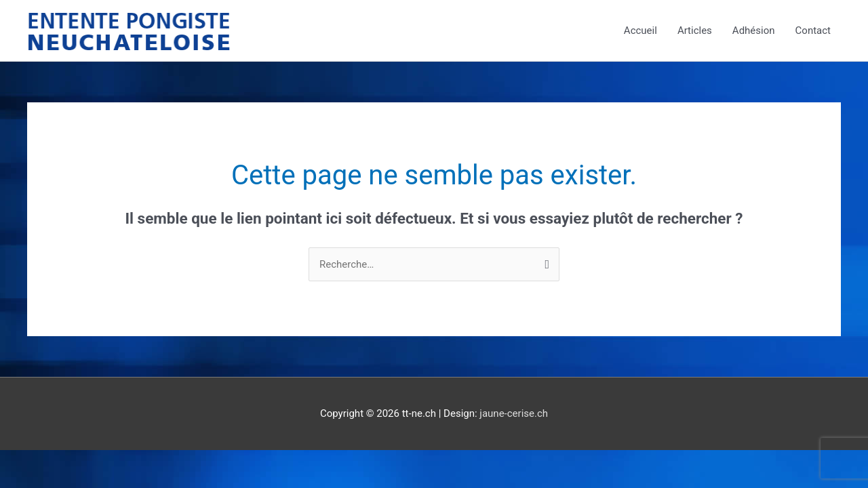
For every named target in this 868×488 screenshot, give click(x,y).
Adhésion (754, 30)
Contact (813, 30)
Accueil (640, 30)
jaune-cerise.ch (514, 413)
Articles (695, 30)
